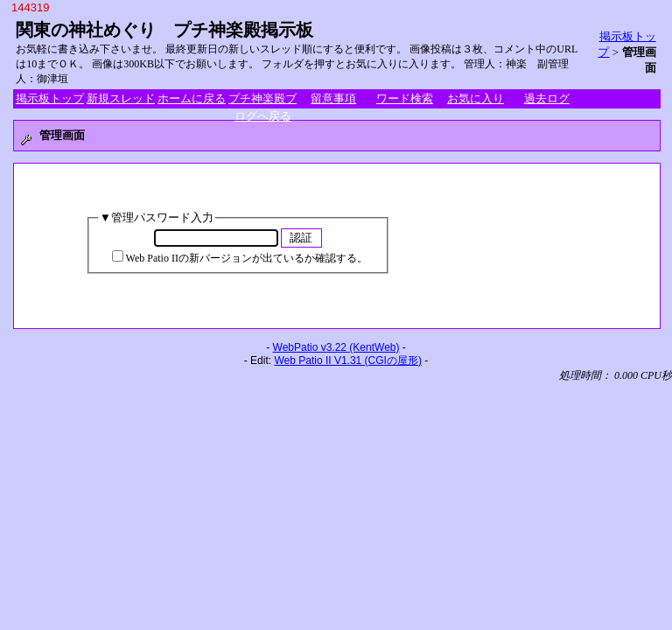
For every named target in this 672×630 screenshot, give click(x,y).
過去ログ (547, 98)
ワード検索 (405, 98)
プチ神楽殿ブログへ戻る (262, 100)
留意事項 (333, 98)
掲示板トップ (50, 98)
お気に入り (476, 98)
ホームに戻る (192, 98)
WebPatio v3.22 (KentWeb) (336, 347)
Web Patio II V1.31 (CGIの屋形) (348, 360)
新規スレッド (121, 98)
